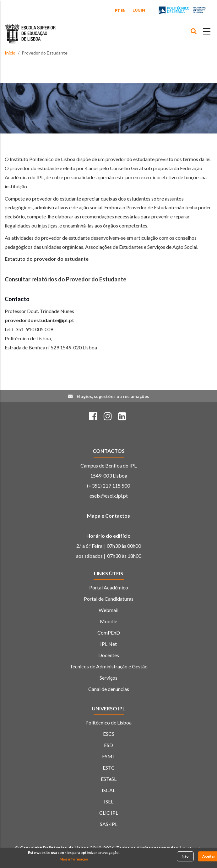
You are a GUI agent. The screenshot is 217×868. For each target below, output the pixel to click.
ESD (108, 745)
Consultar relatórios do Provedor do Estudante (65, 279)
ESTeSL (109, 779)
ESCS (109, 734)
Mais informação (74, 860)
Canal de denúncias (109, 689)
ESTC (109, 768)
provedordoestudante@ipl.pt (39, 320)
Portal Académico (109, 587)
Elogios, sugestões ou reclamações (113, 396)
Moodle (108, 621)
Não (185, 857)
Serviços (108, 678)
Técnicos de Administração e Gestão (109, 666)
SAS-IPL (109, 824)
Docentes (109, 655)
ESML (108, 756)
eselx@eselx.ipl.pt (109, 496)
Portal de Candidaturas (109, 599)
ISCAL (108, 790)
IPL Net (108, 644)
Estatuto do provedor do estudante (47, 259)
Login (139, 10)
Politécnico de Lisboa (108, 722)
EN (123, 11)
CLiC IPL (109, 813)
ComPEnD (109, 633)
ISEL (109, 801)
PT (117, 11)
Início (10, 53)
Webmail (108, 610)
